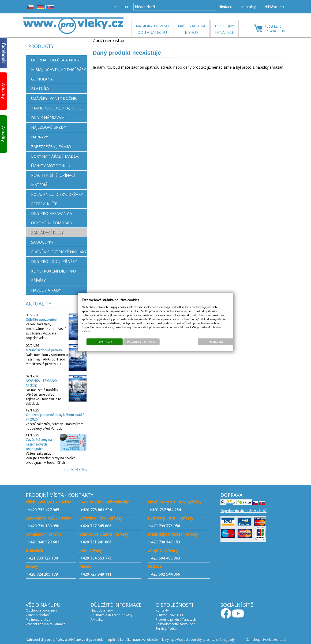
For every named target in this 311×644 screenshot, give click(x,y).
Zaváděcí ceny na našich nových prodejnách (39, 444)
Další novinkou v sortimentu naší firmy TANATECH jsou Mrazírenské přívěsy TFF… (47, 359)
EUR (125, 7)
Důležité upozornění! (42, 320)
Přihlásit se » (274, 7)
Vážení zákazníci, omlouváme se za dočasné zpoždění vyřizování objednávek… (46, 331)
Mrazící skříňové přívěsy (44, 350)
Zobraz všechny (75, 469)
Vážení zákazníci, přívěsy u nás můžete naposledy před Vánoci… (55, 426)
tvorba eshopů (274, 640)
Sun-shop (253, 640)
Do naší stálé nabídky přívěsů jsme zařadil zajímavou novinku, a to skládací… (44, 397)
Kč (116, 7)
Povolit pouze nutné (141, 341)
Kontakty (249, 7)
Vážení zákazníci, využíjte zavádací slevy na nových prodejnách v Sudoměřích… (51, 458)
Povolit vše (105, 341)
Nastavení (216, 341)
